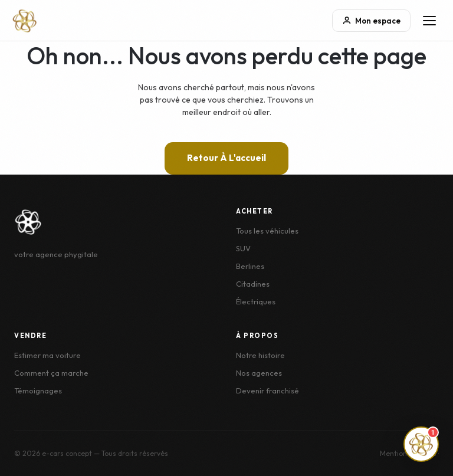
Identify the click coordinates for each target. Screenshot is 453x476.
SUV (243, 248)
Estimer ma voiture (47, 355)
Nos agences (259, 373)
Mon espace (371, 21)
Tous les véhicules (267, 231)
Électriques (256, 301)
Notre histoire (260, 355)
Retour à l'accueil (226, 158)
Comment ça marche (51, 373)
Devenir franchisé (267, 390)
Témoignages (38, 390)
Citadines (253, 284)
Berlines (250, 266)
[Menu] (429, 21)
